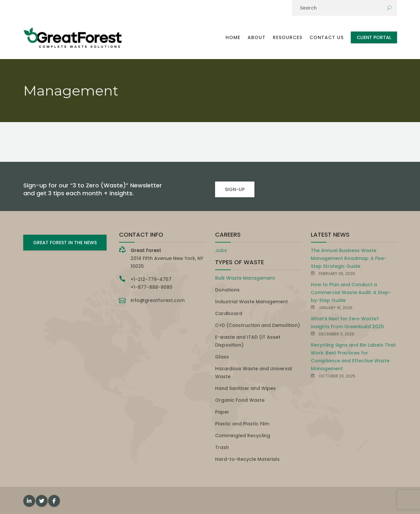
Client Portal (374, 37)
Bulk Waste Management (245, 278)
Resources (288, 37)
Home (233, 37)
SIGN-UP (235, 189)
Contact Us (327, 37)
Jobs (221, 250)
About (257, 37)
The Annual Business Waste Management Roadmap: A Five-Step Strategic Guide (349, 258)
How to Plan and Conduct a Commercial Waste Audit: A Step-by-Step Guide (351, 292)
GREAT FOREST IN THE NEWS (65, 243)
